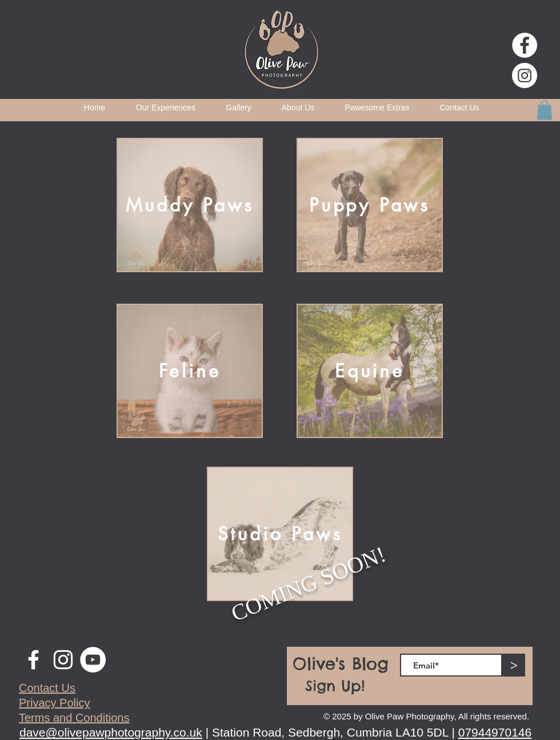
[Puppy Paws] (370, 205)
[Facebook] (525, 45)
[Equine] (370, 371)
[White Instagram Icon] (63, 660)
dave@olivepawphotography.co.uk (111, 732)
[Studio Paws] (280, 534)
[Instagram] (525, 75)
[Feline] (190, 371)
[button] (545, 110)
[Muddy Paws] (190, 205)
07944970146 (495, 732)
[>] (514, 665)
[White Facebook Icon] (33, 660)
